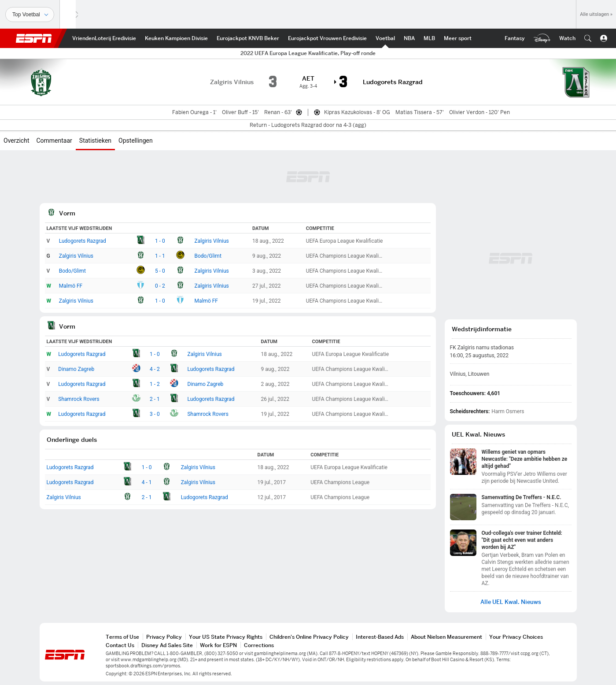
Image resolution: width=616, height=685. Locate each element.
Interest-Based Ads (380, 637)
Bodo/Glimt (208, 256)
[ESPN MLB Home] (429, 38)
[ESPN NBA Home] (409, 38)
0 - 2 (160, 286)
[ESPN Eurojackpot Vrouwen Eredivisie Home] (327, 38)
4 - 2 (155, 369)
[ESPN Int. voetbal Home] (385, 38)
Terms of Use (122, 637)
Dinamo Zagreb (76, 369)
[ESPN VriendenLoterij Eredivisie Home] (104, 38)
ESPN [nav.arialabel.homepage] (34, 38)
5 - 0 (160, 271)
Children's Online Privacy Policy (309, 637)
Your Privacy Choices (516, 637)
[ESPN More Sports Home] (458, 38)
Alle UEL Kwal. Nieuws (511, 602)
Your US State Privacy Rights (226, 637)
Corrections (259, 645)
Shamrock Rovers (79, 399)
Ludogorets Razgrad (83, 241)
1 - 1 (160, 256)
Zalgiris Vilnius (211, 241)
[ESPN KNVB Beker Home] (248, 38)
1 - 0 (160, 241)
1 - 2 (155, 384)
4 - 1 (147, 482)
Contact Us (120, 645)
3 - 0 (155, 414)
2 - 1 (155, 399)
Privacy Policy (164, 637)
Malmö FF (71, 286)
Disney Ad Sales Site (167, 645)
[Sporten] (30, 15)
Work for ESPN (218, 645)
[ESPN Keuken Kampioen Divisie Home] (176, 38)
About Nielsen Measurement (446, 637)
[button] (588, 38)
